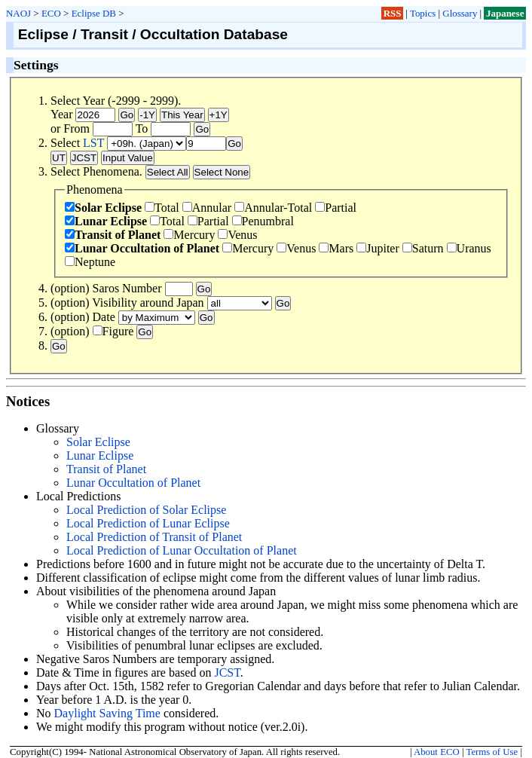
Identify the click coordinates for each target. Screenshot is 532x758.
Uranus (469, 248)
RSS (393, 13)
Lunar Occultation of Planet (142, 248)
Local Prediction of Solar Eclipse (146, 510)
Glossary (460, 13)
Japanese (505, 13)
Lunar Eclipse (106, 221)
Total (162, 208)
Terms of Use (492, 752)
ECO (51, 13)
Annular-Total (273, 208)
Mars (336, 248)
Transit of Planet (113, 235)
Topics (423, 13)
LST (93, 143)
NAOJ (18, 13)
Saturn (423, 248)
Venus (237, 235)
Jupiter (378, 248)
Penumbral (263, 221)
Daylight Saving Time (107, 713)
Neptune (90, 262)
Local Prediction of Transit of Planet (154, 537)
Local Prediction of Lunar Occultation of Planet (182, 550)
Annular (207, 208)
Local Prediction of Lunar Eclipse (148, 523)
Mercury (189, 235)
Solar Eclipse (103, 208)
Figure (113, 331)
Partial (336, 208)
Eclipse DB (94, 13)
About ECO (437, 752)
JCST (227, 672)
